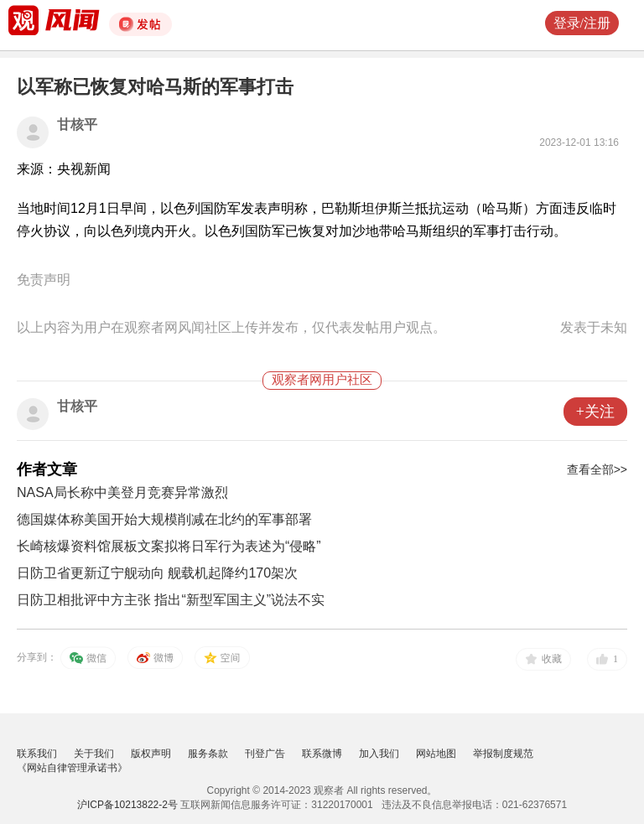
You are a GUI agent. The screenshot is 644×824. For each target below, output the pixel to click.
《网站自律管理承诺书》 (72, 768)
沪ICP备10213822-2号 (127, 805)
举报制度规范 (503, 754)
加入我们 (379, 754)
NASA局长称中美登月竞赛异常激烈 (122, 492)
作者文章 (47, 469)
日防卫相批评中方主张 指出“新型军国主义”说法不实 (171, 600)
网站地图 (436, 754)
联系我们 (37, 754)
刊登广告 (265, 754)
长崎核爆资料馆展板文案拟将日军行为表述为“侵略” (169, 546)
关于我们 (94, 754)
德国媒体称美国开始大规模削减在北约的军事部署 (164, 519)
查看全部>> (597, 469)
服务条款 (208, 754)
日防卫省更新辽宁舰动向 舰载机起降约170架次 (157, 573)
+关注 (595, 412)
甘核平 (77, 124)
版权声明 (151, 754)
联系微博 (322, 754)
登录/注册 (582, 23)
